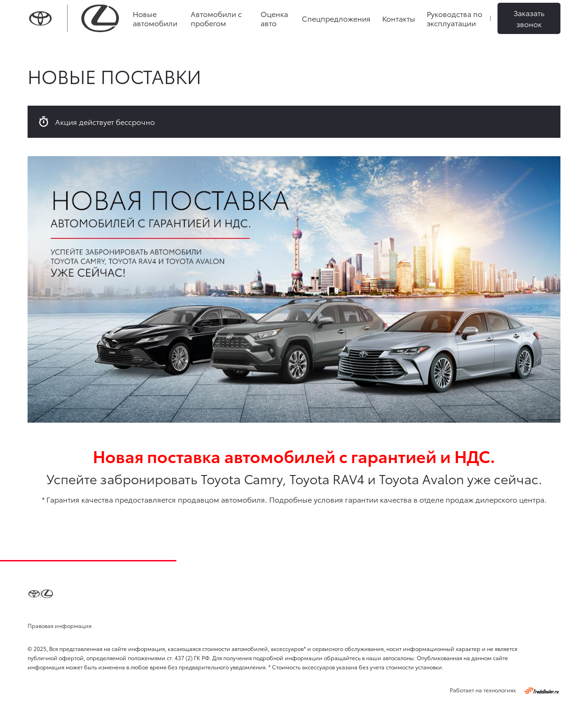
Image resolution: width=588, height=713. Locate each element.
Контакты (399, 18)
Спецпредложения (336, 18)
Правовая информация (59, 625)
